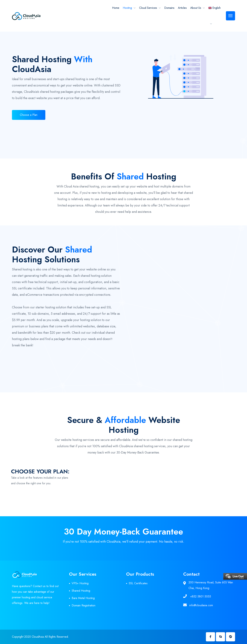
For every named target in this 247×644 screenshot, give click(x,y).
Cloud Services (148, 8)
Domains (169, 8)
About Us (196, 8)
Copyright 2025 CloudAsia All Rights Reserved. (40, 637)
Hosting (127, 8)
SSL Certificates (138, 583)
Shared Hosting (81, 591)
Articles (182, 8)
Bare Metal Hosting (83, 598)
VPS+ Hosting (80, 583)
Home (116, 8)
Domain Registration (84, 605)
